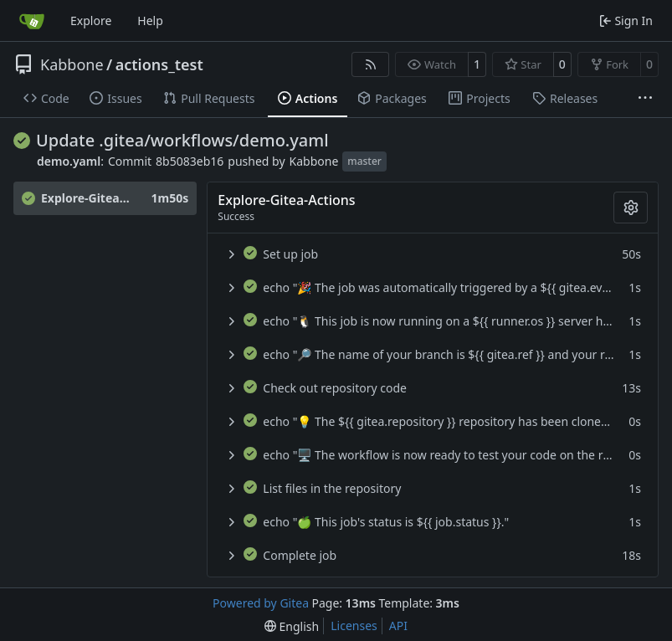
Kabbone (72, 64)
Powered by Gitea (261, 603)
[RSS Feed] (371, 64)
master (364, 161)
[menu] (292, 626)
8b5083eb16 (190, 161)
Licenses (354, 626)
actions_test (159, 64)
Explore (91, 21)
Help (150, 21)
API (398, 626)
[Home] (32, 21)
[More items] (645, 99)
